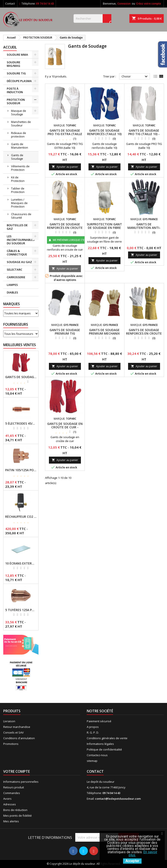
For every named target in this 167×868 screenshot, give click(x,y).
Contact (10, 4)
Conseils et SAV (13, 732)
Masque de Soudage (19, 112)
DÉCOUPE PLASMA (19, 81)
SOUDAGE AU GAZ (19, 262)
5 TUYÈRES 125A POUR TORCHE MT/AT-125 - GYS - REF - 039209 (21, 610)
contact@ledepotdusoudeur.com (118, 799)
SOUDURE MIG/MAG (13, 64)
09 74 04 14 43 (45, 4)
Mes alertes (11, 821)
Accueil (10, 47)
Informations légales (100, 744)
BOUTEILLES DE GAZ (17, 227)
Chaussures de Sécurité (21, 216)
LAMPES (12, 285)
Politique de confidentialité (104, 749)
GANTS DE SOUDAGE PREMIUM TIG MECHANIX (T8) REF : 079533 (65, 335)
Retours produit (14, 787)
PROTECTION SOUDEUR (16, 101)
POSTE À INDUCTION (15, 90)
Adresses (10, 804)
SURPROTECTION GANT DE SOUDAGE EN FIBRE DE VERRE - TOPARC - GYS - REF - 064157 (104, 229)
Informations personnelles (21, 782)
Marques (12, 304)
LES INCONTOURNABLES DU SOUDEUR (21, 240)
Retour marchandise (17, 727)
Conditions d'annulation (19, 738)
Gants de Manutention (20, 146)
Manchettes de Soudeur (21, 124)
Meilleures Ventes (20, 345)
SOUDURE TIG (16, 73)
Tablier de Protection (18, 190)
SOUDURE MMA (17, 55)
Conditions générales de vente (107, 738)
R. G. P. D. (93, 732)
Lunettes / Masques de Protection (19, 203)
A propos (93, 727)
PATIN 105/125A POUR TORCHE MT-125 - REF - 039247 (21, 470)
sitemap (92, 761)
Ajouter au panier (65, 167)
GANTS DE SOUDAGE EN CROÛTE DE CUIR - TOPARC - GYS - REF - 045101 (21, 377)
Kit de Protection (18, 179)
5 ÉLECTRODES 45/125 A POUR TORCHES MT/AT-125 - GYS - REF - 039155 (21, 424)
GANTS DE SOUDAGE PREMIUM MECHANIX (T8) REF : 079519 (104, 333)
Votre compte (17, 771)
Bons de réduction (15, 810)
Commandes (12, 793)
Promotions (11, 744)
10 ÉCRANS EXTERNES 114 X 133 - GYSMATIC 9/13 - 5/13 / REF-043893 (21, 563)
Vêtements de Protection (20, 168)
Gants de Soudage (17, 157)
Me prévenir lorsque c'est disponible (75, 240)
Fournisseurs (16, 324)
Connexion (124, 4)
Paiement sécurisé (99, 721)
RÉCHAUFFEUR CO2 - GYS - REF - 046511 (21, 517)
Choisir (135, 77)
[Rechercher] (92, 18)
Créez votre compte (149, 4)
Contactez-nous (97, 755)
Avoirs (7, 799)
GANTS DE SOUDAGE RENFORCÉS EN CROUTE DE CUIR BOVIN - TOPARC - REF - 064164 (65, 229)
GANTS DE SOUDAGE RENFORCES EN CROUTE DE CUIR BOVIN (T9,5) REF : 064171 (144, 335)
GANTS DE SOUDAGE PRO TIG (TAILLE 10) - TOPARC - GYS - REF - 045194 (144, 136)
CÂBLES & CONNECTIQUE (17, 253)
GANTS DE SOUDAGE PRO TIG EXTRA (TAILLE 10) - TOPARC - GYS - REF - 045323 (65, 136)
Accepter (132, 861)
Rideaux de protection (19, 135)
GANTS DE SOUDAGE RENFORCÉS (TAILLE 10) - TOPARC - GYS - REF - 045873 (104, 136)
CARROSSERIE (16, 277)
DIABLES (12, 292)
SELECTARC (14, 270)
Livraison (9, 721)
